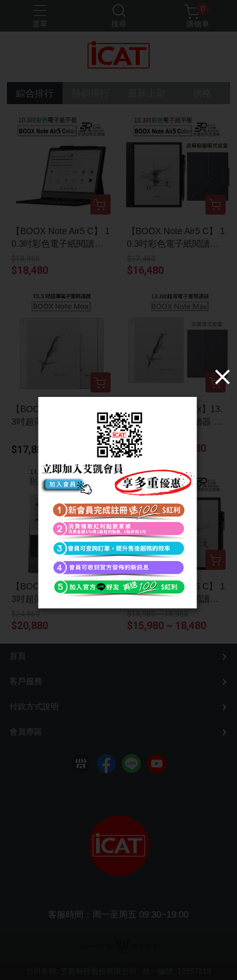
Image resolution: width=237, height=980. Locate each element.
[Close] (222, 377)
